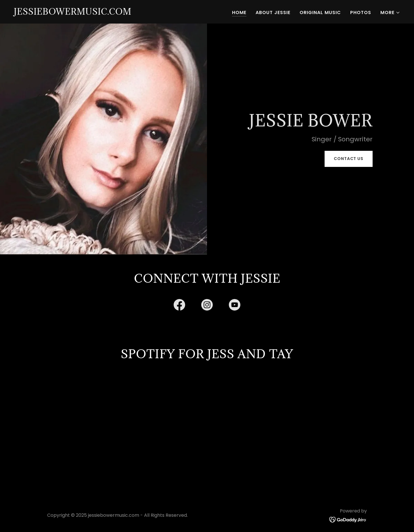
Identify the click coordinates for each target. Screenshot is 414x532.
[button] (390, 13)
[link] (73, 13)
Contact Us (349, 159)
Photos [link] (361, 12)
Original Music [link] (320, 12)
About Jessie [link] (273, 12)
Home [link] (239, 12)
